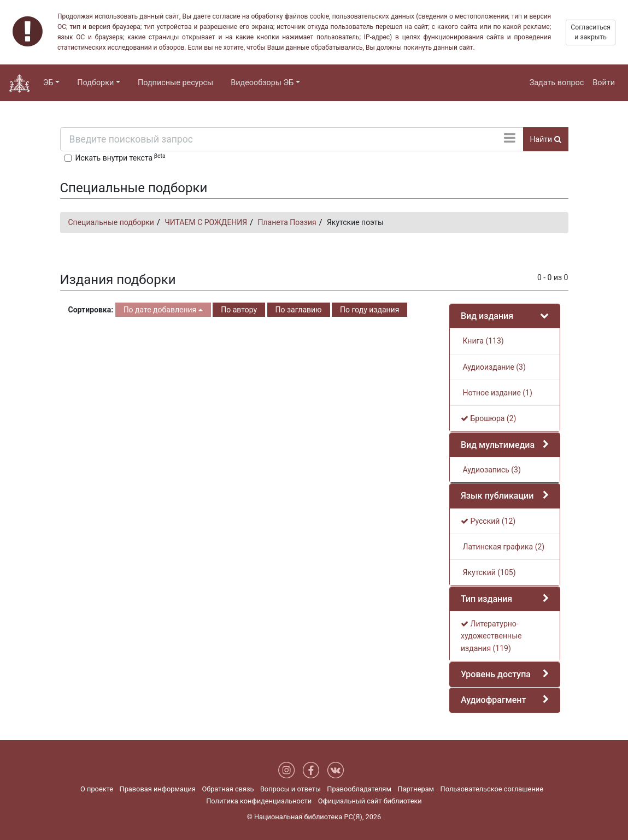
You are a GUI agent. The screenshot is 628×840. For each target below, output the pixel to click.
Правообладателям (359, 789)
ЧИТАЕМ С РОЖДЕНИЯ (206, 222)
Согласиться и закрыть (591, 32)
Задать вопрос (557, 83)
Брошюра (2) (488, 418)
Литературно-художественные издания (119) (491, 636)
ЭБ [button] (48, 83)
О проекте (97, 789)
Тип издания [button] (486, 599)
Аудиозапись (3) (491, 470)
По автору (239, 310)
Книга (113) (482, 341)
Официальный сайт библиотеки (370, 801)
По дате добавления (163, 310)
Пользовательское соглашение (492, 789)
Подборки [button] (95, 83)
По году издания (369, 310)
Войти (604, 83)
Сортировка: (91, 310)
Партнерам (416, 789)
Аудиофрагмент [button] (493, 700)
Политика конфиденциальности (259, 801)
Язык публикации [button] (497, 496)
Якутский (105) (488, 572)
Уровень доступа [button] (496, 674)
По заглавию (299, 310)
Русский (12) (488, 521)
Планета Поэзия (287, 222)
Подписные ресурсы (175, 83)
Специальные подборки (111, 222)
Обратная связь (228, 789)
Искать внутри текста (121, 157)
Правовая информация (158, 789)
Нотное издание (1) (497, 393)
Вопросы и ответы (290, 789)
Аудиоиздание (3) (493, 367)
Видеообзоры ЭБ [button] (262, 83)
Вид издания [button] (487, 316)
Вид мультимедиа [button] (498, 445)
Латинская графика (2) (503, 547)
